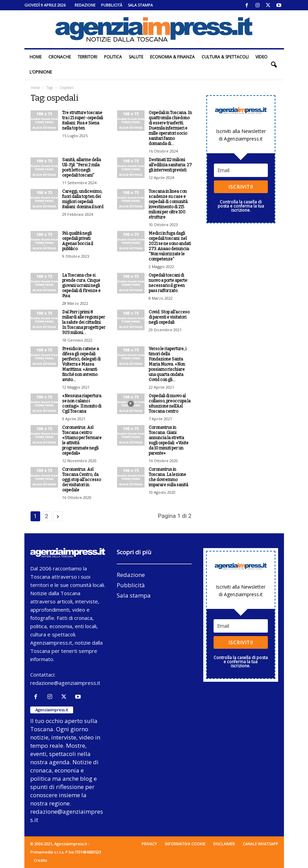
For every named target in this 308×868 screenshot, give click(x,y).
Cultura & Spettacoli (225, 57)
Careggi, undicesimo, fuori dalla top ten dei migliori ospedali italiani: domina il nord (83, 199)
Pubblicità (112, 5)
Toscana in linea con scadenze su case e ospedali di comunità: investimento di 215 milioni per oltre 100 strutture (169, 204)
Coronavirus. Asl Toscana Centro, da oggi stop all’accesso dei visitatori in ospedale (82, 480)
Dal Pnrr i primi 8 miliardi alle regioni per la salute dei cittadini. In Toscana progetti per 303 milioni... (84, 322)
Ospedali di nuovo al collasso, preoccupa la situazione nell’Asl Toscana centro (170, 404)
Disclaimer (224, 844)
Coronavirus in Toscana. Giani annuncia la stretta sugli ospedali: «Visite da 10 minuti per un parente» (169, 440)
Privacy (149, 844)
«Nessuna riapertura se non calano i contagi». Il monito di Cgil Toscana (82, 404)
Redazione (85, 5)
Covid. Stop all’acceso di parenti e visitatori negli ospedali (169, 317)
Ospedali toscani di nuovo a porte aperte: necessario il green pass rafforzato (168, 283)
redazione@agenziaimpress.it (65, 683)
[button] (274, 65)
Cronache (60, 57)
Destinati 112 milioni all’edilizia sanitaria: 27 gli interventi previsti (170, 165)
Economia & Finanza (172, 57)
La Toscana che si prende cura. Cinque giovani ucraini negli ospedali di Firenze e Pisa (81, 286)
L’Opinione (41, 72)
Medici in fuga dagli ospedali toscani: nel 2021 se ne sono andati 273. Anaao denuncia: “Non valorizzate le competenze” (170, 246)
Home (36, 57)
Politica (113, 57)
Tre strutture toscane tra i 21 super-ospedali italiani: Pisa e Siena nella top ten (83, 120)
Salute (136, 57)
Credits (40, 860)
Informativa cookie (185, 844)
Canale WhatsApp (260, 844)
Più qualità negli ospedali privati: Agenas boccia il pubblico (78, 241)
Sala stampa (140, 5)
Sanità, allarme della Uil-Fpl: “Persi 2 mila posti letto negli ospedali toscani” (82, 168)
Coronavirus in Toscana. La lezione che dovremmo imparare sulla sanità (168, 477)
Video (261, 57)
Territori (87, 57)
